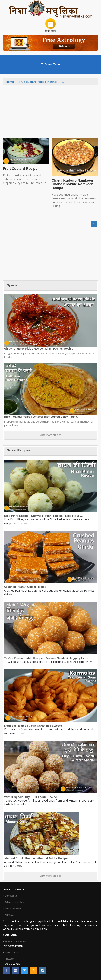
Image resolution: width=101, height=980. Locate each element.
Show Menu (51, 64)
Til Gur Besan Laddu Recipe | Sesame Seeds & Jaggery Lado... (47, 658)
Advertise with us (15, 902)
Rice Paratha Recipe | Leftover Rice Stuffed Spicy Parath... (42, 417)
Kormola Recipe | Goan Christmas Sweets (33, 726)
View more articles (51, 435)
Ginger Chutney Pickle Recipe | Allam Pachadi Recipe (39, 349)
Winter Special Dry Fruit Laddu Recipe (31, 797)
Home (10, 82)
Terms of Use (12, 953)
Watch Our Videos (15, 941)
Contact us (11, 896)
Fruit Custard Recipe (20, 169)
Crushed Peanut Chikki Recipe (25, 587)
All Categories (13, 909)
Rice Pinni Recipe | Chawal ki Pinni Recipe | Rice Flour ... (43, 516)
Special (13, 285)
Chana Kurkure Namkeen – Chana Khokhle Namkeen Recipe (74, 184)
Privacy (9, 959)
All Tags (9, 915)
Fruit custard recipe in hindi (38, 82)
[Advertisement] (50, 114)
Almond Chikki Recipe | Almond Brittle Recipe (36, 858)
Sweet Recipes (18, 450)
